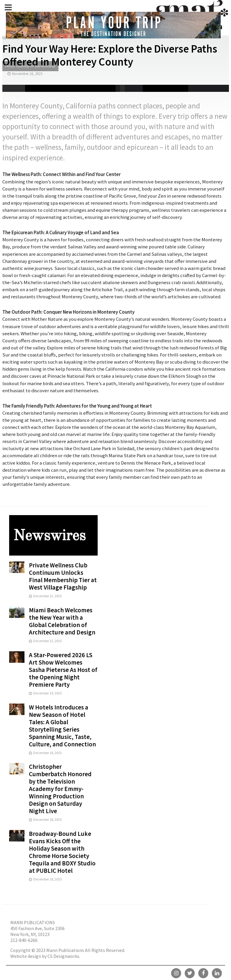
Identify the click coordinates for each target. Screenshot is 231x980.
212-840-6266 (24, 940)
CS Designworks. (64, 956)
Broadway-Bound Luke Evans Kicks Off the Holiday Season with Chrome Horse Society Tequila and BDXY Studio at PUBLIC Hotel (62, 852)
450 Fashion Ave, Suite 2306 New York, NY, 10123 (37, 931)
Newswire (11, 38)
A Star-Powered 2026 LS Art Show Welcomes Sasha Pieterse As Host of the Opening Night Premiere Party (63, 670)
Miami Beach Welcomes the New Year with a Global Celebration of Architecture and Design (62, 621)
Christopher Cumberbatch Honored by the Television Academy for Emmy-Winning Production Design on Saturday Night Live (60, 789)
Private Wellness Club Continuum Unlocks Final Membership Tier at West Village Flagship (63, 576)
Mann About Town (39, 38)
